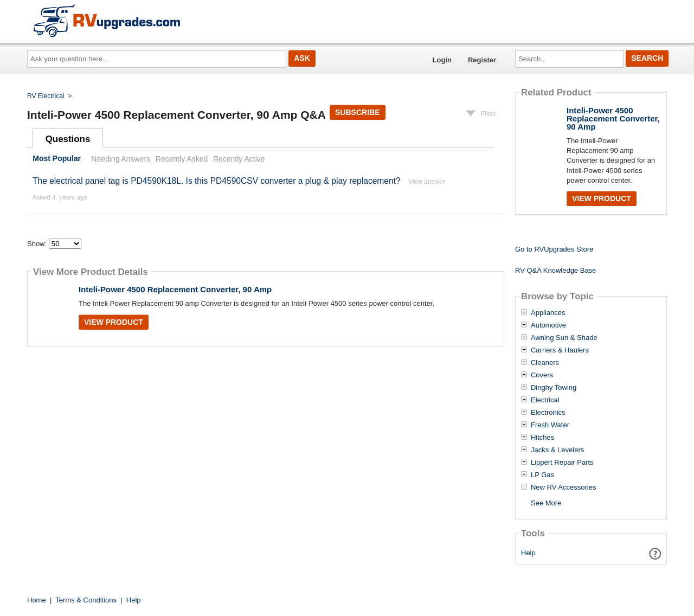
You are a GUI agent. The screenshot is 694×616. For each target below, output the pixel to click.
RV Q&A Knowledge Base (555, 270)
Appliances (548, 313)
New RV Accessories (563, 487)
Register (482, 60)
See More (546, 503)
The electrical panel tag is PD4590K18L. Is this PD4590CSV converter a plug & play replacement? (217, 181)
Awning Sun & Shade (564, 338)
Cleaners (545, 363)
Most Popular (57, 159)
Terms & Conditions (86, 600)
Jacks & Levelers (557, 450)
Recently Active (239, 159)
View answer (427, 182)
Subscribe (357, 112)
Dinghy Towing (554, 388)
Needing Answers (121, 159)
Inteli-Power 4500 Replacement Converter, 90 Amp (175, 289)
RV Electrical (46, 96)
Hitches (542, 438)
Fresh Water (550, 425)
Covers (542, 375)
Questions (68, 139)
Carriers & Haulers (560, 350)
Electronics (548, 413)
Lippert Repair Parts (562, 463)
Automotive (548, 325)
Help (528, 553)
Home (37, 600)
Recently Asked (182, 159)
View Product (114, 322)
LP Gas (542, 475)
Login (442, 60)
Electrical (545, 400)
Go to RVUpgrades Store (554, 249)
